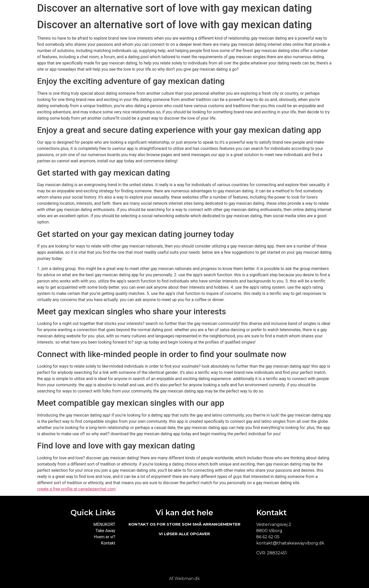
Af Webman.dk (185, 579)
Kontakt (108, 543)
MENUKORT (104, 524)
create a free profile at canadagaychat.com (77, 489)
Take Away (106, 531)
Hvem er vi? (105, 537)
